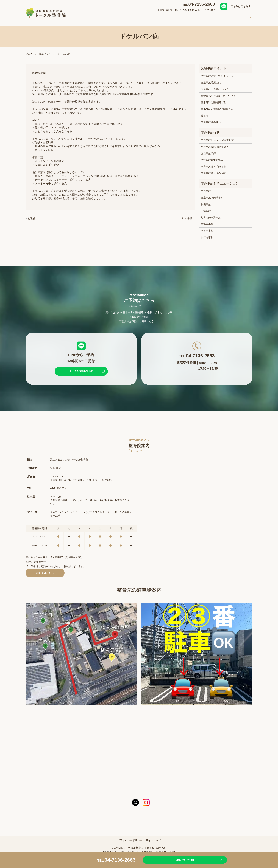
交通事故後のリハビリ (213, 119)
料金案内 (225, 17)
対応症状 (140, 17)
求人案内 (240, 17)
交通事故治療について (163, 17)
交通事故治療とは (211, 79)
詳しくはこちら (45, 569)
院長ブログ (45, 51)
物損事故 (206, 201)
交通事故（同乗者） (212, 194)
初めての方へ (207, 17)
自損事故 (206, 208)
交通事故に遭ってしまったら (217, 73)
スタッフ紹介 (188, 17)
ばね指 (32, 215)
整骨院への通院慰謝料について (218, 92)
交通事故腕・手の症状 (213, 163)
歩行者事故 (207, 234)
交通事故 (206, 188)
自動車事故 (207, 221)
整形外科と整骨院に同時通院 (217, 106)
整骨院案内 (124, 17)
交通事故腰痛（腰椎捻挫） (216, 143)
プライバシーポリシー (130, 837)
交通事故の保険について (215, 86)
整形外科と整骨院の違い (215, 99)
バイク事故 (207, 227)
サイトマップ (153, 837)
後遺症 (205, 112)
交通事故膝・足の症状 (213, 170)
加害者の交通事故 (211, 214)
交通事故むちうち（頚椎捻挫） (218, 137)
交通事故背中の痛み (212, 157)
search (250, 17)
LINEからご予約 (174, 860)
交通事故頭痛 (208, 150)
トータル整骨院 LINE (81, 368)
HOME (109, 17)
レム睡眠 (187, 215)
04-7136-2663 (202, 4)
